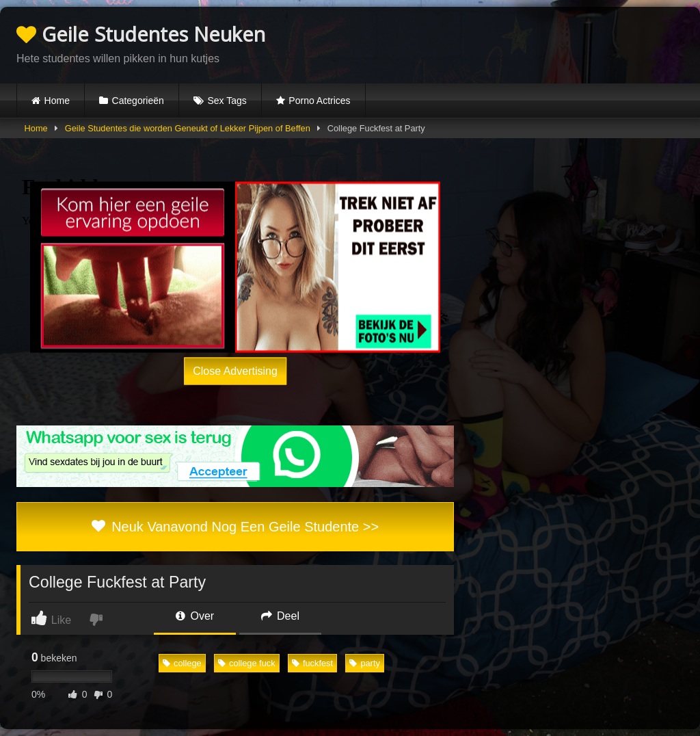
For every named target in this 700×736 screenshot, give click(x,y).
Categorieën (138, 101)
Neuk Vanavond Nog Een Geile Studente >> (235, 527)
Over (195, 616)
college (182, 663)
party (364, 663)
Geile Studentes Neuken (141, 34)
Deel (280, 616)
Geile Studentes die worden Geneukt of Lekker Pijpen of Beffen (188, 128)
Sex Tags (227, 101)
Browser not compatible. (524, 43)
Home (57, 101)
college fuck (247, 663)
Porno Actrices (319, 101)
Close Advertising (235, 371)
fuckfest (312, 663)
